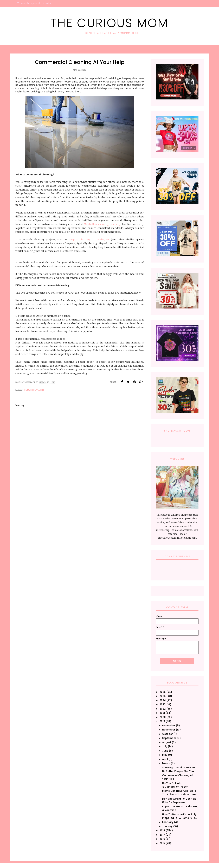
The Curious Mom (109, 23)
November (169, 730)
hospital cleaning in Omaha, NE (89, 240)
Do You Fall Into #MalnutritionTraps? (175, 785)
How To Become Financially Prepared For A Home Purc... (179, 816)
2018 (162, 830)
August (167, 742)
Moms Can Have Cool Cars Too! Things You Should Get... (180, 793)
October (168, 734)
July (165, 746)
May (165, 755)
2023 (163, 704)
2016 (162, 839)
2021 (162, 713)
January (167, 826)
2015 (162, 843)
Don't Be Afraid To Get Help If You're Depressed (179, 801)
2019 (162, 721)
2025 (163, 696)
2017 (162, 835)
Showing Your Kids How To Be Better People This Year (179, 769)
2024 (163, 700)
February (168, 822)
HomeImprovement (34, 390)
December (169, 726)
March (166, 763)
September (169, 738)
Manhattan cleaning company (102, 224)
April (165, 759)
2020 (163, 717)
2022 (163, 709)
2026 (163, 692)
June (165, 751)
